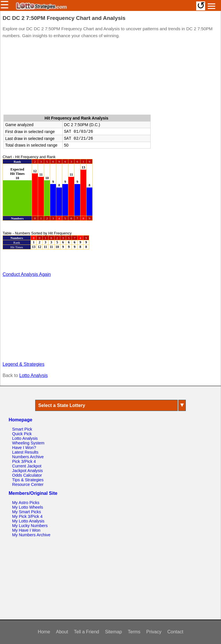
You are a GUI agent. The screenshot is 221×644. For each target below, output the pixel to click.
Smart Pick (22, 429)
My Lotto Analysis (28, 521)
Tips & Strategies (28, 480)
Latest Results (25, 452)
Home (44, 632)
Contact (175, 632)
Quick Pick (22, 434)
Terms (134, 632)
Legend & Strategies (24, 364)
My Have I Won (26, 530)
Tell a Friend (86, 632)
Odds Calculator (27, 475)
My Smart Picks (27, 512)
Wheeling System (28, 443)
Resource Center (28, 484)
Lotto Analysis (34, 375)
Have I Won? (24, 448)
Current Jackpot (27, 466)
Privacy (154, 632)
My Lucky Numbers (30, 526)
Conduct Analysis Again (27, 274)
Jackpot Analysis (27, 471)
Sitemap (114, 632)
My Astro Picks (26, 503)
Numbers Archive (28, 457)
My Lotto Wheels (28, 507)
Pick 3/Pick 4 (24, 461)
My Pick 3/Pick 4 (27, 516)
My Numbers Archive (31, 535)
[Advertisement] (110, 78)
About (62, 632)
